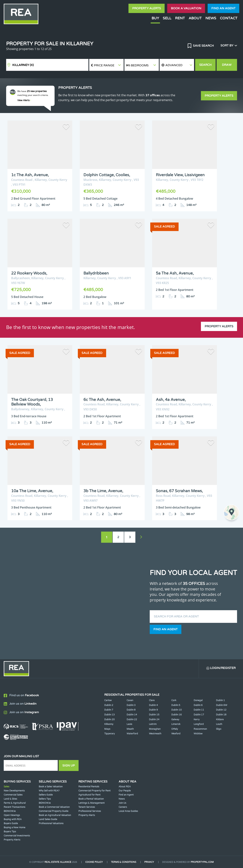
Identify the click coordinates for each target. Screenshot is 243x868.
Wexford (176, 734)
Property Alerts (147, 8)
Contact (229, 18)
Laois (129, 724)
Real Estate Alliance (58, 862)
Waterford (132, 734)
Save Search (203, 46)
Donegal (198, 700)
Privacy (149, 862)
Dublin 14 (132, 715)
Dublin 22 (132, 719)
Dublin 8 (131, 710)
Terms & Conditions (124, 862)
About (195, 18)
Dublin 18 (221, 715)
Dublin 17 (199, 715)
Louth (219, 724)
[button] (177, 65)
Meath (130, 729)
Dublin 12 (221, 710)
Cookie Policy (94, 862)
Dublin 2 (109, 705)
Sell (167, 18)
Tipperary (109, 734)
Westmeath (155, 734)
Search (205, 65)
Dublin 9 (153, 710)
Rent (180, 18)
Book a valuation (186, 8)
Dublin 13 (109, 715)
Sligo (219, 729)
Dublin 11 (199, 710)
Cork (174, 700)
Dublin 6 (198, 705)
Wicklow (198, 734)
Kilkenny (109, 724)
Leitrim (153, 724)
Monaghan (155, 729)
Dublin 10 (177, 710)
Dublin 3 (131, 705)
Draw (227, 65)
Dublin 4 (153, 705)
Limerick (176, 724)
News (211, 18)
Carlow (108, 700)
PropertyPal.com (202, 862)
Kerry (197, 719)
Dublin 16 (177, 715)
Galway (175, 719)
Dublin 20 (109, 719)
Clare (152, 700)
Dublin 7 (109, 710)
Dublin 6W (222, 705)
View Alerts (24, 100)
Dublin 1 (220, 700)
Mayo (107, 729)
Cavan (130, 700)
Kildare (220, 719)
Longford (199, 724)
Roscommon (200, 729)
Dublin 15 (154, 715)
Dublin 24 (154, 719)
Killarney (23, 65)
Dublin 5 (176, 705)
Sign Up (69, 766)
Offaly (175, 729)
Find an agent (223, 8)
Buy (155, 18)
